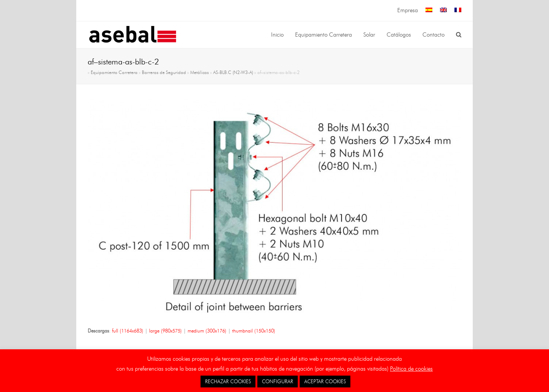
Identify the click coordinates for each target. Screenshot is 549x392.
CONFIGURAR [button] (278, 381)
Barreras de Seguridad (164, 72)
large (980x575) (165, 331)
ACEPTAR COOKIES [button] (325, 381)
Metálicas (200, 72)
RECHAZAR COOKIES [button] (228, 381)
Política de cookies (411, 369)
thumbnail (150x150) (254, 331)
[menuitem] (429, 10)
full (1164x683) (128, 331)
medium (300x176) (207, 331)
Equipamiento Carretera (114, 72)
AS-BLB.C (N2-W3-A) (233, 72)
